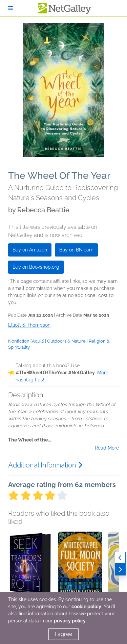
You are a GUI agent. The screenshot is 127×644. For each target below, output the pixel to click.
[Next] (120, 570)
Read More (107, 448)
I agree (63, 634)
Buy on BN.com (76, 250)
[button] (30, 567)
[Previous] (120, 558)
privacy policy (70, 621)
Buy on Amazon (30, 250)
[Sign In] (10, 8)
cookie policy (86, 607)
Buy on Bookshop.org (36, 267)
